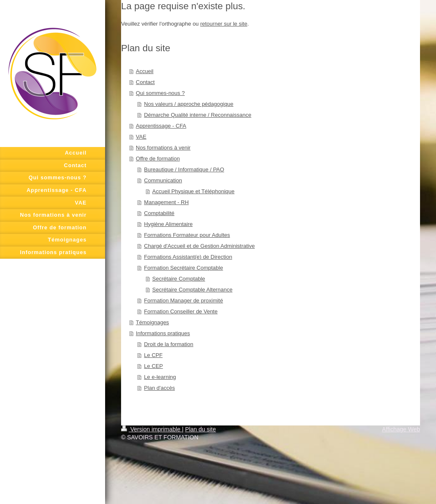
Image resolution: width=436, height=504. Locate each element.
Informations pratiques (163, 333)
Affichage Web (401, 429)
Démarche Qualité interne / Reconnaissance (198, 115)
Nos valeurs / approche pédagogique (189, 104)
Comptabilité (159, 213)
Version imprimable (152, 429)
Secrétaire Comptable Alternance (192, 290)
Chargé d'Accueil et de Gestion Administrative (200, 246)
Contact (145, 82)
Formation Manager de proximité (184, 301)
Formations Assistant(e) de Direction (188, 257)
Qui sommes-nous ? (160, 93)
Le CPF (153, 355)
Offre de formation (158, 159)
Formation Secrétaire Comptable (184, 268)
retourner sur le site (224, 24)
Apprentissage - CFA (161, 126)
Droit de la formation (169, 344)
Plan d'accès (160, 388)
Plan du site (200, 429)
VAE (141, 137)
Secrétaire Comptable (179, 279)
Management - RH (166, 202)
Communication (163, 180)
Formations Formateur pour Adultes (187, 235)
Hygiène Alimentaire (169, 224)
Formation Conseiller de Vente (181, 311)
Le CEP (154, 366)
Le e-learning (160, 377)
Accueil (145, 71)
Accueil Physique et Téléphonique (193, 191)
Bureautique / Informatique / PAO (184, 169)
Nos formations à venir (163, 148)
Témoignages (152, 322)
